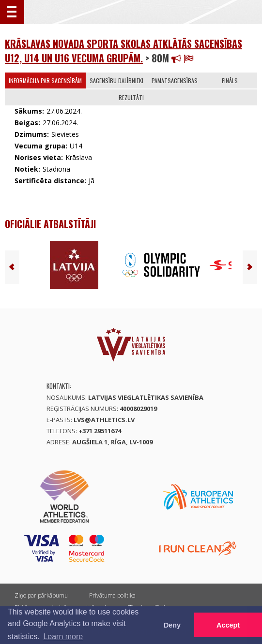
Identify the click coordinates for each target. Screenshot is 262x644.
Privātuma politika (112, 595)
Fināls (230, 80)
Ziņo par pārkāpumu (41, 595)
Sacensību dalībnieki (116, 80)
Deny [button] (172, 625)
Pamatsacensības (175, 80)
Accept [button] (228, 625)
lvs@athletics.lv (104, 420)
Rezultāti (131, 97)
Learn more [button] (63, 637)
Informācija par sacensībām (45, 80)
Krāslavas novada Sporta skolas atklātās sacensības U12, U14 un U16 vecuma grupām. (123, 51)
